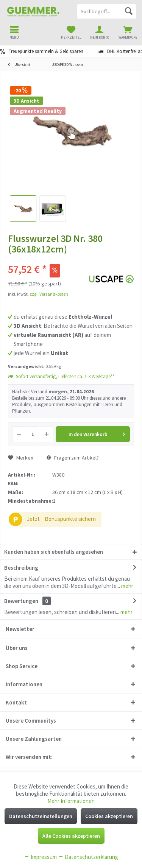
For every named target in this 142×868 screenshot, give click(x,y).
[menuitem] (128, 32)
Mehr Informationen (71, 801)
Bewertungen (21, 601)
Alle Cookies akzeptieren (71, 836)
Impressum (40, 857)
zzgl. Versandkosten (49, 294)
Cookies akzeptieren (109, 816)
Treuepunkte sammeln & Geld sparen (46, 51)
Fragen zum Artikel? (73, 458)
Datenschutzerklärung (88, 857)
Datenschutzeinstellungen (41, 816)
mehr (127, 586)
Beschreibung (21, 568)
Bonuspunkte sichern (70, 519)
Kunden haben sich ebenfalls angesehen (54, 552)
